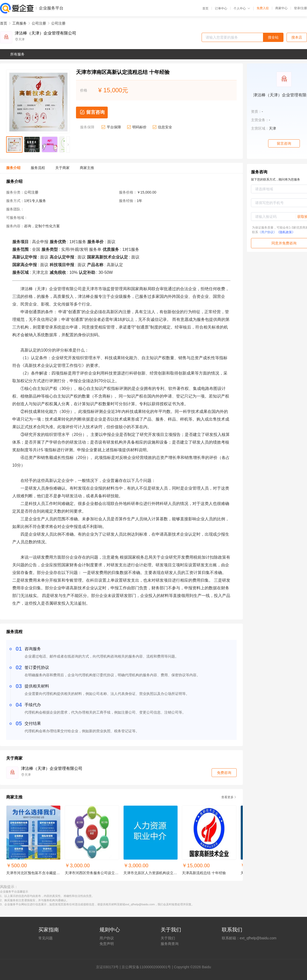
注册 (304, 8)
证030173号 (109, 967)
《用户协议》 (267, 232)
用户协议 (107, 938)
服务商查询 (170, 944)
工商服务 (19, 23)
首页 (205, 8)
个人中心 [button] (242, 8)
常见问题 (46, 938)
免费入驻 (263, 8)
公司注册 (39, 23)
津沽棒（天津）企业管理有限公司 (46, 33)
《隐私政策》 (286, 232)
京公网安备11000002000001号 (146, 967)
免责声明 (107, 944)
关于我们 (168, 938)
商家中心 (281, 8)
